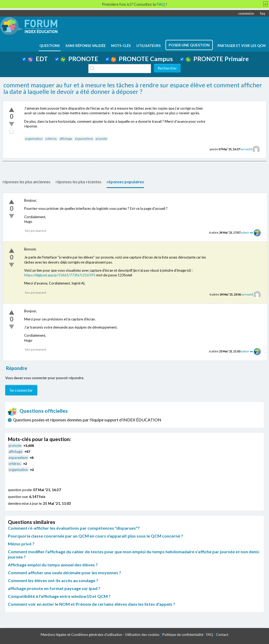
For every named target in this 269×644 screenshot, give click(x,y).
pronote (101, 139)
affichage (66, 139)
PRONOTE (79, 59)
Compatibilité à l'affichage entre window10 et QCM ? (59, 596)
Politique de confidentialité (183, 635)
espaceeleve (84, 139)
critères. (51, 139)
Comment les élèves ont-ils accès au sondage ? (53, 580)
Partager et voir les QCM (242, 46)
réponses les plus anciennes (27, 182)
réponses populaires (125, 182)
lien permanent (36, 231)
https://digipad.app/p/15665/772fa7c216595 (60, 275)
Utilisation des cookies (142, 635)
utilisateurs (149, 46)
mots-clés (121, 46)
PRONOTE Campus (142, 59)
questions (50, 46)
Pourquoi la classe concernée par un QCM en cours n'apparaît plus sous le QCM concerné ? (95, 536)
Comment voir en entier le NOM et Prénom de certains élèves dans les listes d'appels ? (92, 604)
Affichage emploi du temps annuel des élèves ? (53, 565)
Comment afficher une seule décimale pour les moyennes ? (64, 573)
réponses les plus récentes (79, 182)
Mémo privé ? (21, 544)
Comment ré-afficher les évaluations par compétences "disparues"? (74, 528)
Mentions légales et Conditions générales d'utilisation (81, 635)
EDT (38, 59)
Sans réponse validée (86, 46)
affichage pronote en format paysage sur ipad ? (54, 588)
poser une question (189, 45)
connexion (246, 13)
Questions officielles (38, 411)
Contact (222, 635)
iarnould (246, 149)
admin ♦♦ (247, 232)
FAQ (210, 635)
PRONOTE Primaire (217, 59)
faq (263, 13)
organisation (34, 139)
